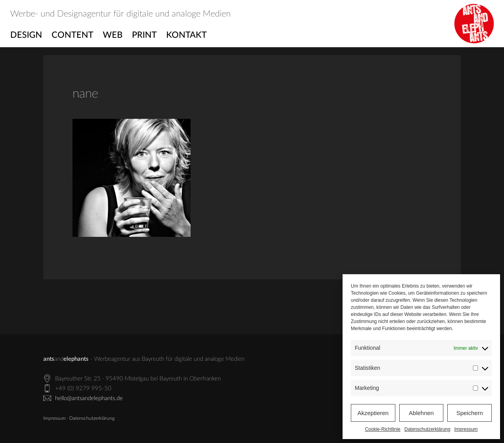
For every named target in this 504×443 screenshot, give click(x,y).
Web (113, 35)
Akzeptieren (373, 413)
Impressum (466, 429)
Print (144, 35)
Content (72, 35)
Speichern (470, 413)
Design (26, 35)
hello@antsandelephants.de (89, 398)
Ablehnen (421, 413)
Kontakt (186, 35)
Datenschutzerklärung (427, 429)
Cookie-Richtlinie (383, 429)
